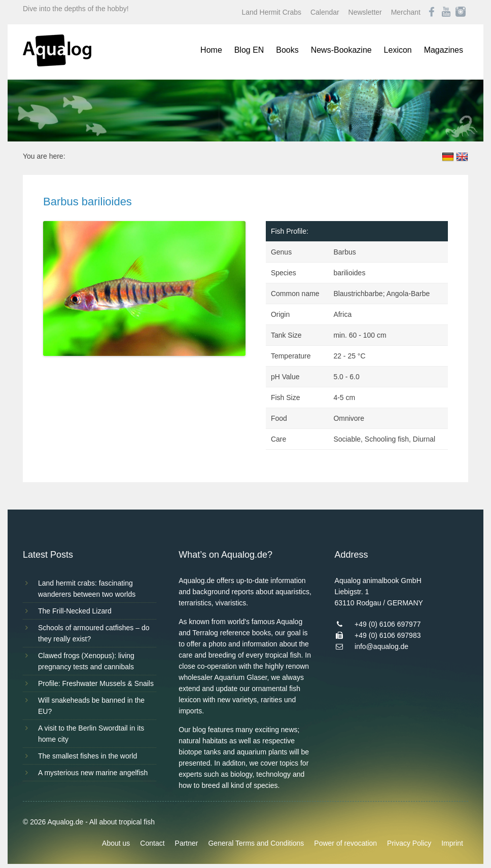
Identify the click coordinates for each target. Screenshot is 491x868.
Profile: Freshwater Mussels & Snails (96, 683)
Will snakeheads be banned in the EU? (91, 706)
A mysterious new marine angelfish (93, 773)
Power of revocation (345, 843)
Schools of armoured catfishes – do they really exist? (94, 633)
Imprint (452, 843)
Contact (152, 843)
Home (211, 50)
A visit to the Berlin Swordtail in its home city (91, 734)
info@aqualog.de (381, 646)
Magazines (444, 50)
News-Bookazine (341, 50)
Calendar (325, 12)
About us (116, 843)
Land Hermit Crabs (272, 12)
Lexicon (398, 50)
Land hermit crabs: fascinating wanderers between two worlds (87, 589)
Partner (187, 843)
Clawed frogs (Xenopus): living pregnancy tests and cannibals (86, 661)
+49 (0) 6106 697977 (388, 624)
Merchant (406, 12)
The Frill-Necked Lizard (75, 611)
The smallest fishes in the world (87, 756)
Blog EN (249, 50)
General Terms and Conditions (256, 843)
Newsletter (365, 12)
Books (287, 50)
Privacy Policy (409, 843)
